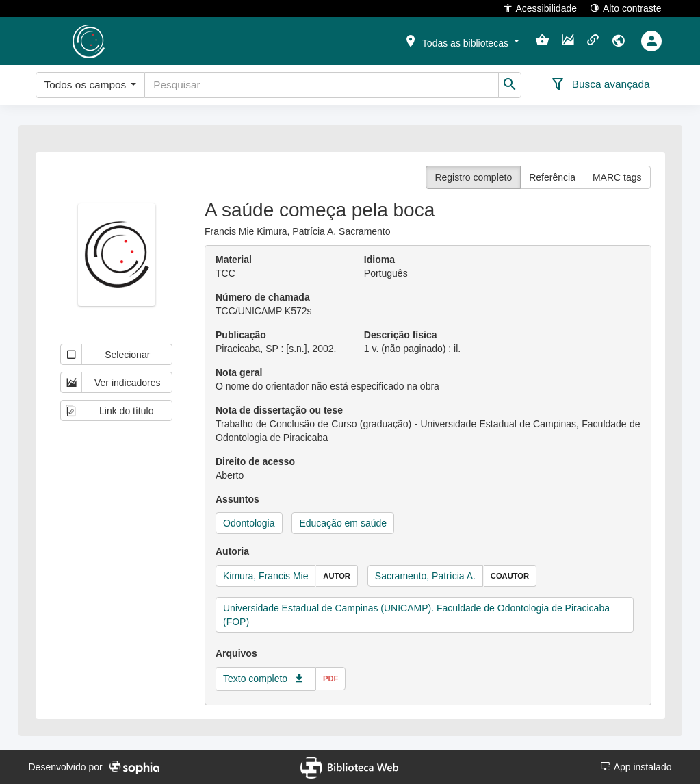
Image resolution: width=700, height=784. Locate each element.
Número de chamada (263, 297)
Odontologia (249, 523)
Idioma (379, 260)
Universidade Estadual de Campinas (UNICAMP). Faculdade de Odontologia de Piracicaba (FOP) (416, 615)
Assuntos (237, 499)
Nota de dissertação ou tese (279, 410)
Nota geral (239, 372)
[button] (461, 40)
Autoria (232, 551)
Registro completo (473, 177)
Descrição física (401, 335)
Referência (552, 177)
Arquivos (236, 653)
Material (234, 260)
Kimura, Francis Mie (265, 576)
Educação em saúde (343, 523)
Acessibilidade (540, 8)
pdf (330, 679)
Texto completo (255, 679)
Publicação (241, 335)
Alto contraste (626, 8)
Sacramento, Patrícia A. (425, 576)
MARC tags (617, 177)
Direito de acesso (255, 461)
